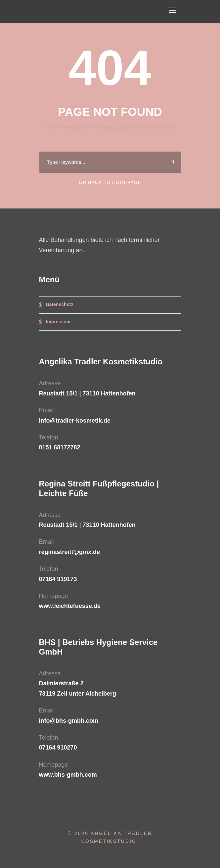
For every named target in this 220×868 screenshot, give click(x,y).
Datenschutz (60, 304)
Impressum (58, 322)
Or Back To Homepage (110, 182)
